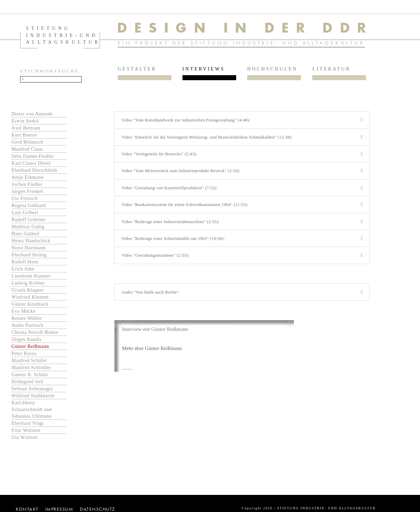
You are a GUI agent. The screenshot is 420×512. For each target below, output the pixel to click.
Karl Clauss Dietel (31, 165)
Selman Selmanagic (32, 391)
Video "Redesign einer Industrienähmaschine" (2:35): (172, 225)
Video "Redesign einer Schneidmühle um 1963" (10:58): (175, 242)
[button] (242, 122)
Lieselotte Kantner (31, 278)
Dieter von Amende (32, 116)
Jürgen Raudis (26, 341)
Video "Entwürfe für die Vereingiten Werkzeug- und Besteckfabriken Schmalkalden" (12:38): (210, 140)
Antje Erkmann (28, 179)
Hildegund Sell (27, 383)
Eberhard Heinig (29, 257)
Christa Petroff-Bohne (35, 334)
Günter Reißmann (30, 348)
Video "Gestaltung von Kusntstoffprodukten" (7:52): (171, 191)
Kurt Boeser (24, 137)
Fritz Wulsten (26, 432)
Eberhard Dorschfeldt (34, 172)
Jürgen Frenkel (27, 193)
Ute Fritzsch (24, 200)
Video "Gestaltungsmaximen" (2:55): (157, 260)
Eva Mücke (23, 313)
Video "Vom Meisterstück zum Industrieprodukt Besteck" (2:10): (183, 174)
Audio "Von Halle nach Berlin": (152, 297)
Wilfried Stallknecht (33, 398)
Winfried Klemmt (30, 299)
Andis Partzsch (27, 327)
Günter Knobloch (30, 306)
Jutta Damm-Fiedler (33, 158)
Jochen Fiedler (27, 186)
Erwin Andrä (25, 123)
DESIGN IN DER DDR (248, 28)
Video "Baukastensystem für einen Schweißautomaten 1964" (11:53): (187, 208)
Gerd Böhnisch (27, 144)
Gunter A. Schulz (30, 376)
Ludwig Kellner (28, 285)
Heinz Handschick (31, 243)
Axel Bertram (26, 130)
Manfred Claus (27, 151)
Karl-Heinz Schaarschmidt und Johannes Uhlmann (32, 411)
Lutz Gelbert (25, 214)
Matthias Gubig (28, 228)
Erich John (23, 271)
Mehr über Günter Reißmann (153, 353)
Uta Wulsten (24, 439)
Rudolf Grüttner (28, 221)
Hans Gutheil (25, 236)
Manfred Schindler (31, 369)
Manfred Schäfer (29, 362)
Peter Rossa (24, 355)
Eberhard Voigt (27, 425)
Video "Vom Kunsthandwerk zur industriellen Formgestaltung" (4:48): (188, 122)
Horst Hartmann (29, 250)
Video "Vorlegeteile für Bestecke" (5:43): (161, 157)
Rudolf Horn (25, 264)
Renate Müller (27, 320)
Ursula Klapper (28, 292)
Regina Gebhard (29, 207)
